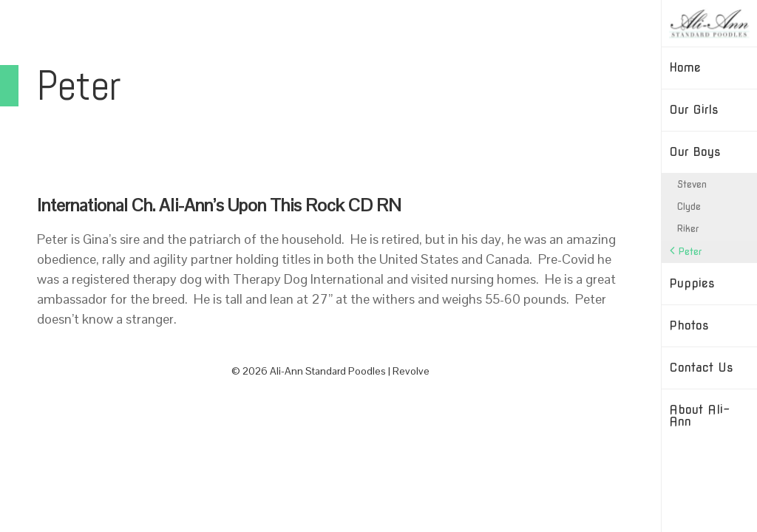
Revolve (411, 371)
